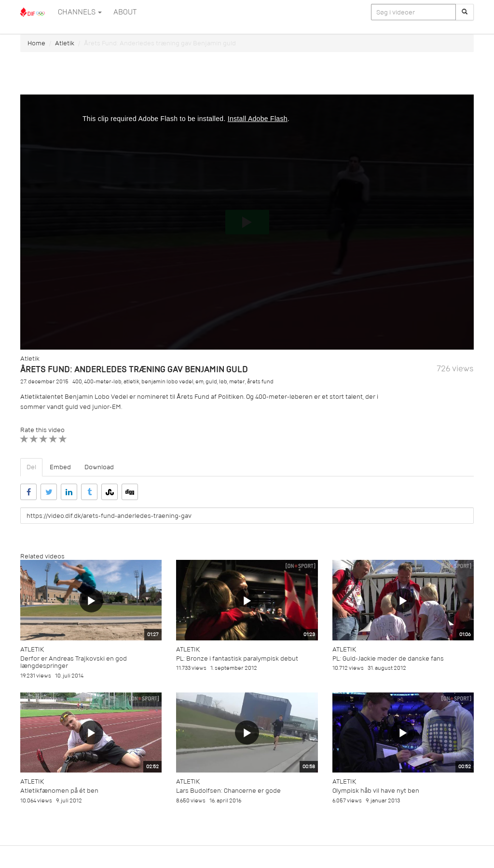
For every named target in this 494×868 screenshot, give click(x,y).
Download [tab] (99, 467)
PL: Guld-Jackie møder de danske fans (388, 658)
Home (36, 43)
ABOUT (125, 12)
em (199, 382)
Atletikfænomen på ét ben (59, 791)
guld (211, 382)
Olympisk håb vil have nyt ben (376, 791)
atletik (131, 382)
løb (223, 382)
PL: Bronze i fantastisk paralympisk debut (237, 658)
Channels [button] (80, 12)
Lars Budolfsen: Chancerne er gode (228, 791)
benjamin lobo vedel (167, 382)
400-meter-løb (103, 382)
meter (237, 382)
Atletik (65, 43)
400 (77, 382)
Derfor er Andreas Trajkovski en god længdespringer (74, 662)
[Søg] (465, 12)
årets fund (260, 382)
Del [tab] (31, 467)
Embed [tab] (60, 467)
